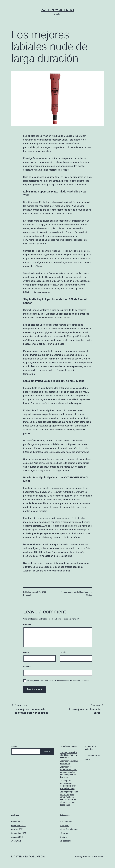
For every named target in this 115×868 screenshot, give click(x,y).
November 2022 (18, 825)
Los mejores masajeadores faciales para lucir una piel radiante (68, 784)
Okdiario (63, 837)
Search (14, 747)
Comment (28, 624)
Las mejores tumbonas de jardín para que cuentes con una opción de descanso (68, 772)
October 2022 (17, 829)
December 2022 (18, 822)
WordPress (98, 856)
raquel (28, 595)
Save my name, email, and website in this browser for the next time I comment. (58, 681)
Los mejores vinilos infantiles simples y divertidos (68, 755)
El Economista (66, 822)
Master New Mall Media (57, 10)
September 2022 (19, 833)
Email (63, 652)
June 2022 (16, 841)
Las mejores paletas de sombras (69, 762)
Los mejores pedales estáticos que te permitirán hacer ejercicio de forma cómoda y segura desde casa (69, 798)
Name (27, 652)
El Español (64, 825)
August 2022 (17, 837)
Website (27, 667)
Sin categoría (66, 841)
